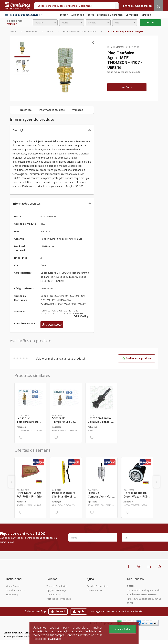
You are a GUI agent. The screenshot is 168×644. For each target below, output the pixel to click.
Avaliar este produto (137, 358)
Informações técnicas (27, 204)
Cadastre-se (143, 6)
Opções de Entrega (56, 590)
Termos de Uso (54, 595)
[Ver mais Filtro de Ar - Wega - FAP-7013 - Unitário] (30, 472)
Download (52, 325)
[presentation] (12, 482)
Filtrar (150, 22)
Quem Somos (13, 586)
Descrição (19, 130)
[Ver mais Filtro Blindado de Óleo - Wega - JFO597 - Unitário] (137, 472)
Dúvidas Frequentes (97, 586)
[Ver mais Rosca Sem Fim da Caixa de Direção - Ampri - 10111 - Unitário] (101, 398)
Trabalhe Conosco (16, 590)
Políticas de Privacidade (59, 599)
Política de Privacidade (47, 639)
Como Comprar (94, 590)
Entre (127, 6)
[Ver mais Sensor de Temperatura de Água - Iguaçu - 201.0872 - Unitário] (66, 398)
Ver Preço (127, 87)
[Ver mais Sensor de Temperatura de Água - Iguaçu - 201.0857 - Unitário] (30, 398)
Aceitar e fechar (123, 629)
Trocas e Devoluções (57, 586)
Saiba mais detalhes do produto (124, 72)
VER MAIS (81, 316)
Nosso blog (12, 595)
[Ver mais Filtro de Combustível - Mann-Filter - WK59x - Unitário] (102, 472)
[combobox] (45, 23)
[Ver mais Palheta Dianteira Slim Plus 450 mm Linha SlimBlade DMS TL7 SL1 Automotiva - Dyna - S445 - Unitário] (66, 472)
